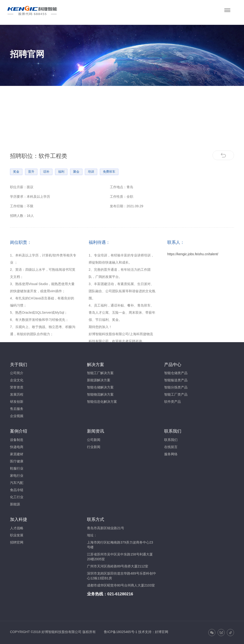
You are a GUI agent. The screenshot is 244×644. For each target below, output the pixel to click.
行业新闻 (94, 447)
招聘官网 (17, 542)
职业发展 (17, 535)
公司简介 (17, 373)
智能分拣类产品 (176, 387)
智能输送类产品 (176, 380)
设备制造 (17, 440)
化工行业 (17, 497)
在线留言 (171, 447)
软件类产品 (173, 402)
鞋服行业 (17, 468)
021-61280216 (120, 594)
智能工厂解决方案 (100, 373)
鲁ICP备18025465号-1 (121, 632)
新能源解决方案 (99, 380)
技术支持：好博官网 (153, 632)
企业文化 (17, 380)
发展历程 (17, 394)
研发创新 (17, 402)
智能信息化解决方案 (102, 402)
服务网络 (171, 454)
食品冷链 (17, 490)
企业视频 (17, 416)
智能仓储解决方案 (100, 387)
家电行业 (17, 476)
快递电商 (17, 447)
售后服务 (17, 409)
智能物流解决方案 (100, 394)
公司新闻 (94, 440)
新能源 (15, 504)
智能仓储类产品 (176, 373)
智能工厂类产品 (176, 394)
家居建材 (17, 454)
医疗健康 (17, 461)
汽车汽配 (17, 483)
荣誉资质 (17, 387)
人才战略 (17, 528)
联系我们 (171, 440)
